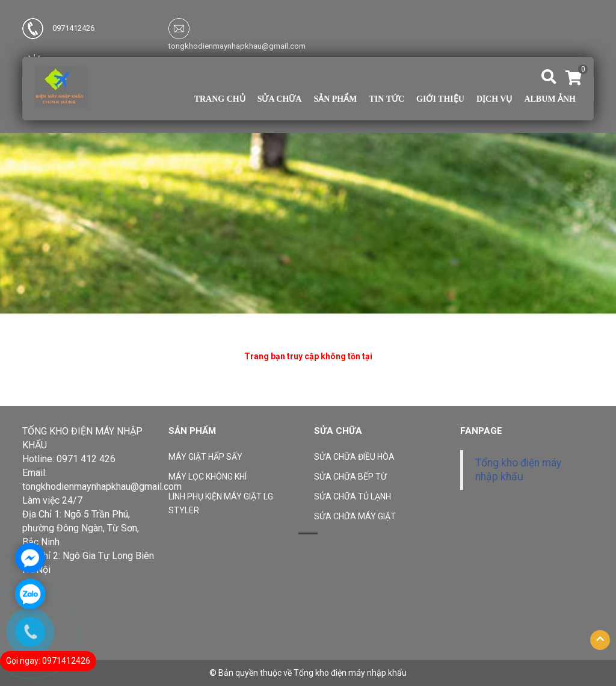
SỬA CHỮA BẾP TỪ (350, 477)
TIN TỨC (387, 99)
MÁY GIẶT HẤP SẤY (205, 457)
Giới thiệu (440, 99)
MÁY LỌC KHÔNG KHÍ (208, 477)
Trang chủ (220, 99)
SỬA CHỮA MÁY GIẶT (355, 516)
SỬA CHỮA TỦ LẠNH (353, 496)
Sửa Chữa (280, 99)
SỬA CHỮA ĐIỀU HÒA (354, 457)
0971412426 (58, 28)
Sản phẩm (335, 99)
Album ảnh (550, 99)
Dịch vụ (494, 99)
